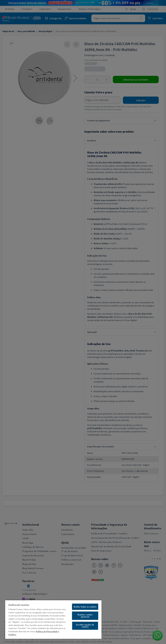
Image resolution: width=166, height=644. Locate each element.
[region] (53, 619)
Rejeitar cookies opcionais (85, 616)
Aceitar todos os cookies (85, 607)
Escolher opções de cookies (85, 626)
